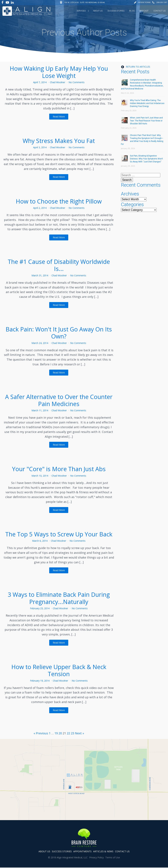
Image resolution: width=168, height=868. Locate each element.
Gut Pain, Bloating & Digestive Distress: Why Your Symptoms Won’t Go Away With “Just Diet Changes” (146, 158)
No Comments (77, 82)
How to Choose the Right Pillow (59, 201)
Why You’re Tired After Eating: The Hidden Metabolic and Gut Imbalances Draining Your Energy (147, 103)
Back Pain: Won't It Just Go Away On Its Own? (59, 332)
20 (60, 733)
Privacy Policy (96, 858)
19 (56, 733)
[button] (142, 2)
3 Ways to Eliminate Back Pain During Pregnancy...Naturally (59, 598)
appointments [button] (82, 852)
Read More (59, 116)
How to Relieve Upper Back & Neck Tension (59, 670)
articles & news (103, 852)
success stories (62, 852)
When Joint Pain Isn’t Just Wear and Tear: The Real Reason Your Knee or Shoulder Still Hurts (146, 120)
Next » (79, 733)
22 (68, 733)
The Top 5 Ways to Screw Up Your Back (59, 534)
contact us (122, 852)
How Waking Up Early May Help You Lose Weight (59, 72)
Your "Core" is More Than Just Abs (59, 469)
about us (44, 852)
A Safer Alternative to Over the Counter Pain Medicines (59, 400)
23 (73, 733)
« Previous (41, 733)
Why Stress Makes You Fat (59, 140)
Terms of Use (113, 858)
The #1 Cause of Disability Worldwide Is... (59, 265)
